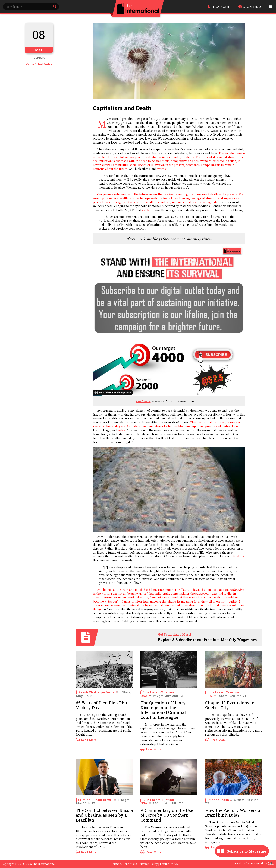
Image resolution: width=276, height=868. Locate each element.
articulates (237, 556)
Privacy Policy (148, 864)
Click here (143, 401)
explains (148, 210)
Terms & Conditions (124, 864)
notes (121, 430)
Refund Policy (169, 864)
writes (162, 169)
